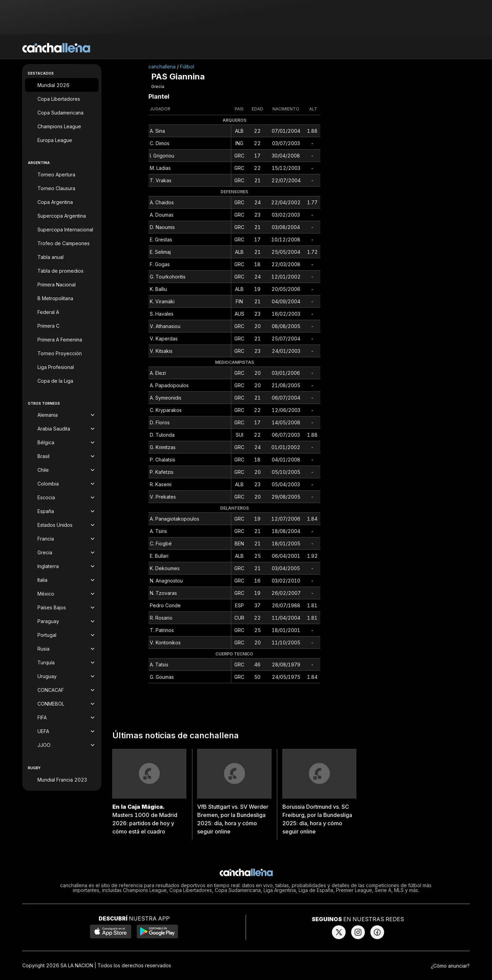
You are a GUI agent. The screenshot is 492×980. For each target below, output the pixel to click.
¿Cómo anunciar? (450, 966)
